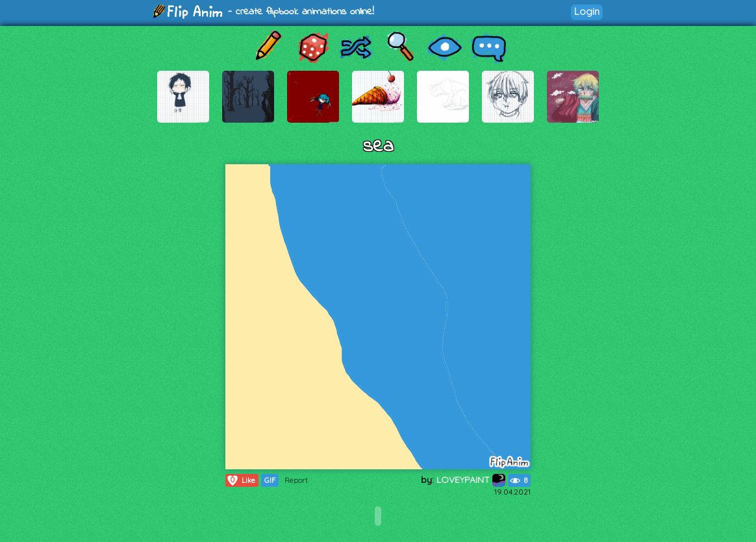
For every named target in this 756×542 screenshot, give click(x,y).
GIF (270, 480)
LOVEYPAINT (471, 480)
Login (587, 11)
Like (241, 480)
